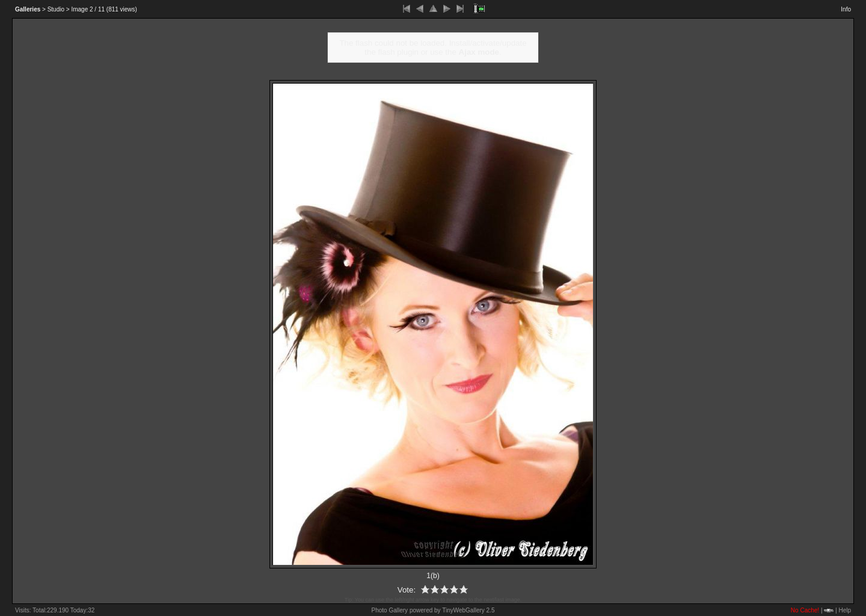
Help (845, 610)
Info (846, 9)
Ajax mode (479, 52)
